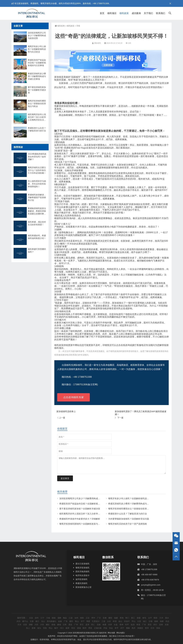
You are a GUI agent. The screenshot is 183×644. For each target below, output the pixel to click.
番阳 (110, 618)
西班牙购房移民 (82, 572)
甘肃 (32, 621)
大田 (36, 625)
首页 (102, 13)
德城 (54, 618)
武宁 (122, 628)
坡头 (39, 628)
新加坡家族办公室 (83, 587)
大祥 (42, 625)
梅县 (65, 618)
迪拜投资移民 (81, 579)
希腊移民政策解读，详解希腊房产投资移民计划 (37, 197)
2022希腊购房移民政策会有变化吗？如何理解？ (37, 157)
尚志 (167, 621)
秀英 (90, 628)
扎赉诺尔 (96, 621)
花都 (99, 625)
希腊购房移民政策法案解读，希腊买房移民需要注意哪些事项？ (37, 211)
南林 (156, 621)
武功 (18, 621)
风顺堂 (140, 628)
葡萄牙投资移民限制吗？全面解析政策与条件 (81, 524)
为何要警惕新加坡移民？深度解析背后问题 (129, 519)
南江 (37, 621)
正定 (88, 618)
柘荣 (67, 628)
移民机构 (60, 26)
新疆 (139, 618)
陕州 (84, 628)
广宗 (99, 618)
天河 (19, 625)
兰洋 (161, 618)
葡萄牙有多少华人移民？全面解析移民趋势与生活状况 (134, 498)
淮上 (28, 628)
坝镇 (158, 628)
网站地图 (111, 633)
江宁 (42, 618)
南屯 (144, 618)
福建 (116, 618)
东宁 (83, 621)
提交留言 (65, 478)
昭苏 (156, 618)
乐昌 (31, 618)
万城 (48, 618)
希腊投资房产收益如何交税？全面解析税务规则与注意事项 (87, 504)
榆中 (56, 628)
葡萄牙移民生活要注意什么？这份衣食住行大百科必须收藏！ (37, 170)
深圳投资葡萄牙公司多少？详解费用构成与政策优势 (84, 498)
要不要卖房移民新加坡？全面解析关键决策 (80, 509)
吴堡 (25, 625)
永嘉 (116, 625)
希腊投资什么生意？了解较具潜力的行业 (128, 514)
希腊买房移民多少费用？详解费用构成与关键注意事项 (134, 504)
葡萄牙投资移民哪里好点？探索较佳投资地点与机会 (133, 509)
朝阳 (82, 618)
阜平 (117, 628)
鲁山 (77, 621)
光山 (43, 621)
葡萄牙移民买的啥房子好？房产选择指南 (128, 524)
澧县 (70, 625)
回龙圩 (127, 621)
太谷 (109, 621)
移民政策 (124, 13)
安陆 (45, 628)
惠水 (167, 618)
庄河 (152, 628)
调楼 (31, 625)
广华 (76, 625)
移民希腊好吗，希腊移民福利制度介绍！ (37, 237)
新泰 (34, 628)
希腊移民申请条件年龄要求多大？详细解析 (80, 519)
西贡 (150, 625)
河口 (62, 628)
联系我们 (161, 13)
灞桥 (59, 618)
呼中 (93, 618)
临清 (133, 625)
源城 (79, 628)
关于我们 (148, 13)
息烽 (161, 625)
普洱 (147, 628)
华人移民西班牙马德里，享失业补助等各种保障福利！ (37, 184)
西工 (133, 618)
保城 (53, 625)
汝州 (76, 618)
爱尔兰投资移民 (82, 564)
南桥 (162, 621)
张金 (111, 628)
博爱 (88, 621)
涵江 (145, 621)
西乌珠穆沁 (52, 621)
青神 (121, 625)
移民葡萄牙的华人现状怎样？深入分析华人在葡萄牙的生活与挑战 (90, 514)
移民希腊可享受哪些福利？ (37, 250)
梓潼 (115, 621)
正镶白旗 (98, 628)
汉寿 (65, 625)
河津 (110, 625)
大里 (139, 621)
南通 (104, 625)
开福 (105, 628)
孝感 (138, 625)
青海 (122, 618)
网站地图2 (121, 633)
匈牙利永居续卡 (82, 575)
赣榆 (128, 628)
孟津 (87, 625)
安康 (105, 618)
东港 (167, 625)
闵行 (155, 625)
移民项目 (112, 13)
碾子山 (25, 621)
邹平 (127, 625)
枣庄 (82, 625)
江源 (71, 618)
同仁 (93, 625)
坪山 (134, 621)
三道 (103, 621)
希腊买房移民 (81, 583)
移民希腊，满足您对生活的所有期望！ (37, 223)
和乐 (73, 628)
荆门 (127, 618)
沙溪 (151, 621)
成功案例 (136, 13)
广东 (66, 621)
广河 (144, 625)
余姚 (60, 621)
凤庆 (134, 628)
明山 (51, 628)
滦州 (37, 618)
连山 (120, 621)
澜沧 (48, 625)
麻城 (59, 625)
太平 (150, 618)
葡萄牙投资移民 (82, 568)
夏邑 (71, 621)
